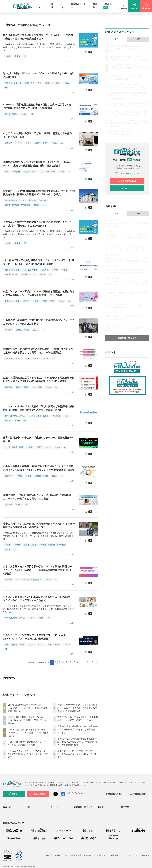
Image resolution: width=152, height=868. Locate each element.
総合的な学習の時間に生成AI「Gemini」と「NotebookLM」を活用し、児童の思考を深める (28, 720)
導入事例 (32, 200)
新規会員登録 (127, 181)
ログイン (127, 188)
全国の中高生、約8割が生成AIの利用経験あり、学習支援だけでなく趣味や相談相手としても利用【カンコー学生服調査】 (38, 351)
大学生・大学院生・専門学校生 (18, 205)
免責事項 (87, 855)
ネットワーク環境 (48, 172)
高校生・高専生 (11, 114)
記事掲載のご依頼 (114, 794)
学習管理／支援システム (39, 416)
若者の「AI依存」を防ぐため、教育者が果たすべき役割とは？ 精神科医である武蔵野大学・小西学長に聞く (39, 526)
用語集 (100, 807)
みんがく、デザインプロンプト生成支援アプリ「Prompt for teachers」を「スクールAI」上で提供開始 (35, 637)
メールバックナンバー (127, 173)
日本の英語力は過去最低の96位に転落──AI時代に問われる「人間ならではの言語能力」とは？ (78, 729)
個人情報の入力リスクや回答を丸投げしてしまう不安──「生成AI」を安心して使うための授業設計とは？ (39, 37)
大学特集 (125, 807)
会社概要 (97, 855)
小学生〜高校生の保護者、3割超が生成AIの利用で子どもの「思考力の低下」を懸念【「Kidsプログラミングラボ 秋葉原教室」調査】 (39, 468)
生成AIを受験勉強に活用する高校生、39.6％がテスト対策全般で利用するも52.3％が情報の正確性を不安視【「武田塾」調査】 (39, 379)
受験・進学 (37, 387)
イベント (63, 6)
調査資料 (9, 143)
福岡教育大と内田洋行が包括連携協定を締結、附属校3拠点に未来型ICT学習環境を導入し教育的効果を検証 (77, 742)
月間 (138, 39)
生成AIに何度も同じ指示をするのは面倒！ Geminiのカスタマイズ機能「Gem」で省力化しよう (28, 733)
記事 (52, 6)
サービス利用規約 (111, 855)
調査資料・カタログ (83, 807)
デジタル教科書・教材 (14, 447)
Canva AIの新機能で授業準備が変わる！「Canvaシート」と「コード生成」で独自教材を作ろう (27, 708)
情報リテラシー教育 (33, 83)
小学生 (8, 56)
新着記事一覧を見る (127, 338)
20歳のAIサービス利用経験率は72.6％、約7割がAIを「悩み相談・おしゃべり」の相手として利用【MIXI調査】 (38, 497)
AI (25, 56)
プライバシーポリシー (130, 855)
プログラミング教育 (13, 83)
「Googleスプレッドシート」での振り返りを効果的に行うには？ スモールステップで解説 (28, 754)
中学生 (28, 143)
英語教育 (45, 270)
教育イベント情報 (53, 83)
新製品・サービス (29, 274)
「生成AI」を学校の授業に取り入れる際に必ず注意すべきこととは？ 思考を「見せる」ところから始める (37, 224)
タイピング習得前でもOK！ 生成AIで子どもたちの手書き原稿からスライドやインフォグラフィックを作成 (38, 599)
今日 (116, 39)
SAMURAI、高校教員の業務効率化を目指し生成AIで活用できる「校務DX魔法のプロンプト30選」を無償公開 (37, 106)
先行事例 (56, 416)
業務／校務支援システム (15, 200)
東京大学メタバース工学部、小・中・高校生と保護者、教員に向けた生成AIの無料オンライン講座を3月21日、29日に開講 (39, 293)
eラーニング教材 (30, 270)
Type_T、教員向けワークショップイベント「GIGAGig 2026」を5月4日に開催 (38, 75)
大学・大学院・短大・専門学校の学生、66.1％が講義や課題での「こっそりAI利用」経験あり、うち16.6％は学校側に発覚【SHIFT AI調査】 (38, 570)
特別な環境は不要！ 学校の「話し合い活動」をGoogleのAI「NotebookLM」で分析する (77, 754)
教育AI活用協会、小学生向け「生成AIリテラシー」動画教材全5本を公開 (38, 439)
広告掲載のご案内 (138, 794)
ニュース (138, 214)
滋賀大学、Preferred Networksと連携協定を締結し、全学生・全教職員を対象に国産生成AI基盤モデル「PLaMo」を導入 (39, 193)
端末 (7, 172)
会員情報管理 (75, 855)
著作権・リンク (61, 855)
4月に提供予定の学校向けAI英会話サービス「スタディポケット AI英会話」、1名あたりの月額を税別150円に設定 (38, 262)
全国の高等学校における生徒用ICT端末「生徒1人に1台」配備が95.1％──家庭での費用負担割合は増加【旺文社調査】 (37, 164)
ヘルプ (49, 855)
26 (87, 662)
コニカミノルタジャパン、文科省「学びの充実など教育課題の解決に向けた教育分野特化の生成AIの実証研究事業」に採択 (39, 408)
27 (92, 662)
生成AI (17, 56)
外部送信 (145, 855)
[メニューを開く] (6, 6)
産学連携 (44, 200)
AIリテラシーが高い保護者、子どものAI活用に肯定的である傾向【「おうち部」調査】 (37, 135)
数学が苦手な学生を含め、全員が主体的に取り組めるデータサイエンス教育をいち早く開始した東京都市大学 (77, 708)
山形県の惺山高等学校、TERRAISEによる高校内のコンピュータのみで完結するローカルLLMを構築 (39, 322)
